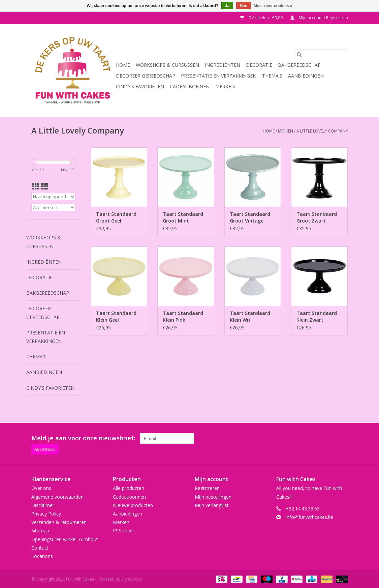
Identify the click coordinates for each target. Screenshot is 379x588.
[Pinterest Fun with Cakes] (306, 438)
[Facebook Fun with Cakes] (270, 438)
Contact (40, 548)
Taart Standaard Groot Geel (116, 217)
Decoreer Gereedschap (146, 76)
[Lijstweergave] (45, 186)
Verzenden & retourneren (59, 522)
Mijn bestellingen (213, 497)
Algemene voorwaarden (57, 497)
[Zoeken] (321, 55)
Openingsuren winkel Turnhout (65, 539)
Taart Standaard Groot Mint (183, 217)
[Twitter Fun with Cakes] (282, 438)
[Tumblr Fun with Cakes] (330, 438)
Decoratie (259, 65)
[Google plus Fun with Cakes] (294, 438)
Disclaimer (43, 505)
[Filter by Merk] (54, 207)
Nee (244, 6)
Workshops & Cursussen (167, 65)
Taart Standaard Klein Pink (183, 316)
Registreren (207, 488)
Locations (42, 556)
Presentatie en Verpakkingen (219, 76)
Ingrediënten (223, 65)
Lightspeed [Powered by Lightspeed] (132, 579)
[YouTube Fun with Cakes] (318, 438)
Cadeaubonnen (190, 86)
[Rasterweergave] (36, 186)
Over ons (41, 488)
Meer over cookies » (273, 6)
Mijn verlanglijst (212, 505)
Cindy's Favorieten (140, 86)
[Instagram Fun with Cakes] (342, 438)
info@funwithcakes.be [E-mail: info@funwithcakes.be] (310, 517)
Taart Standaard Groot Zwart (317, 217)
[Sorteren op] (54, 197)
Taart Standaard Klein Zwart (317, 316)
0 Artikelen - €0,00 (262, 18)
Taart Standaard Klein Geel (116, 316)
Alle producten (129, 488)
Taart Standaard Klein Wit (250, 316)
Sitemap (40, 531)
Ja (227, 6)
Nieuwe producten (133, 505)
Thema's (272, 76)
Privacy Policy (46, 514)
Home (123, 65)
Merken (225, 86)
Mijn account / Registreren (319, 18)
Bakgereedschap (299, 65)
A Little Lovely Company (322, 131)
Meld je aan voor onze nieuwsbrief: (83, 438)
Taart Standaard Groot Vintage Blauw (250, 217)
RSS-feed (123, 531)
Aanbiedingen (306, 76)
